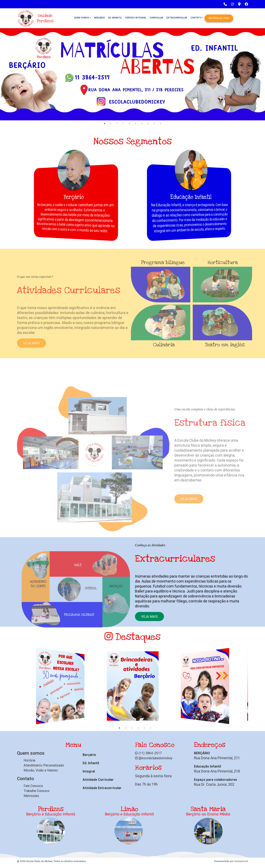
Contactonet (241, 861)
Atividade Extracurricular (102, 788)
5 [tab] (129, 123)
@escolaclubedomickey (154, 758)
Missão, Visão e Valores (41, 770)
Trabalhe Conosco (37, 791)
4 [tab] (123, 123)
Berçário (100, 18)
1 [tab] (105, 123)
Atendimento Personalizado (44, 765)
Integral (89, 771)
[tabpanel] (132, 73)
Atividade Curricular (98, 780)
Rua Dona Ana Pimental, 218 (217, 771)
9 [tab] (154, 123)
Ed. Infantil (115, 18)
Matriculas (31, 796)
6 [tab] (136, 123)
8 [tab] (148, 123)
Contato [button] (196, 18)
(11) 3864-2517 (148, 753)
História (29, 760)
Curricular (156, 18)
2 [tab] (111, 123)
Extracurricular (177, 18)
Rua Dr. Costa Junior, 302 (214, 784)
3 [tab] (117, 123)
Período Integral (136, 18)
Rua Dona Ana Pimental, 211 (217, 758)
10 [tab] (160, 123)
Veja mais (149, 617)
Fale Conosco (33, 786)
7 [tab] (142, 123)
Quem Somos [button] (82, 18)
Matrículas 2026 (219, 18)
